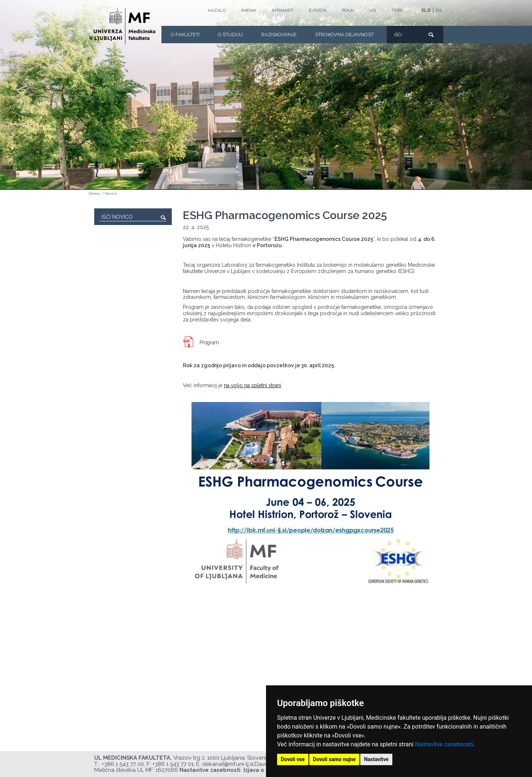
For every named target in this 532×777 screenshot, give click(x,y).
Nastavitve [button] (376, 759)
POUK (348, 10)
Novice (111, 193)
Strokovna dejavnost (344, 35)
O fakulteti (185, 35)
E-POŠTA (318, 10)
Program (209, 343)
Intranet (283, 10)
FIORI (397, 10)
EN (439, 10)
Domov (94, 193)
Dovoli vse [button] (293, 759)
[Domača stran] (122, 26)
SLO (426, 10)
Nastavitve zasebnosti (444, 744)
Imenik (249, 10)
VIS (373, 10)
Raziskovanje (279, 35)
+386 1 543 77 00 (123, 764)
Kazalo (217, 10)
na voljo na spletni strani (253, 385)
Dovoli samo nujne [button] (334, 759)
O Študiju (230, 35)
